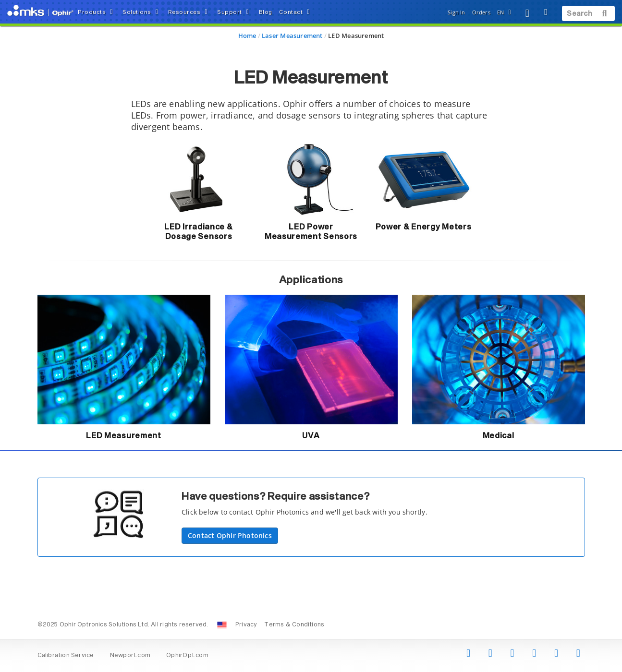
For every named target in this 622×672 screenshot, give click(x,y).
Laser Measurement (292, 36)
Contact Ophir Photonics (230, 535)
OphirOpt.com (187, 656)
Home (247, 36)
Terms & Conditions (294, 625)
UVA (311, 436)
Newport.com (130, 656)
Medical (499, 436)
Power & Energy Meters (424, 227)
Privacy (246, 625)
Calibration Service (66, 656)
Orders (481, 12)
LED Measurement (124, 436)
